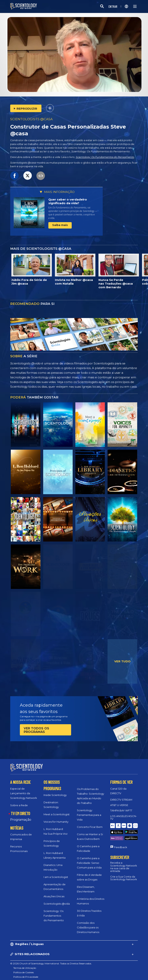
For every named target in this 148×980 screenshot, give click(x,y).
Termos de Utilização (25, 964)
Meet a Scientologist (57, 811)
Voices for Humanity (56, 818)
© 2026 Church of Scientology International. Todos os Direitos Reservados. (51, 960)
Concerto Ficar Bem (90, 823)
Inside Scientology (55, 792)
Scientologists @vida (57, 900)
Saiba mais (60, 225)
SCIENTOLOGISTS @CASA (31, 119)
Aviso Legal (20, 978)
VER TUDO (122, 661)
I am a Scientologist (56, 873)
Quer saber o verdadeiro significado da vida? (68, 201)
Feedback (121, 835)
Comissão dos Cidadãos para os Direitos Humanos (88, 924)
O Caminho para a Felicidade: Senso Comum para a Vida (89, 859)
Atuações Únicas (54, 893)
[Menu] (135, 6)
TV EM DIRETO (20, 810)
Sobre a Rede (19, 802)
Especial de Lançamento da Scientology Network (24, 790)
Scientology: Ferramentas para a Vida (89, 811)
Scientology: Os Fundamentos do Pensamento (105, 157)
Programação (21, 816)
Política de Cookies (24, 969)
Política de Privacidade (26, 973)
